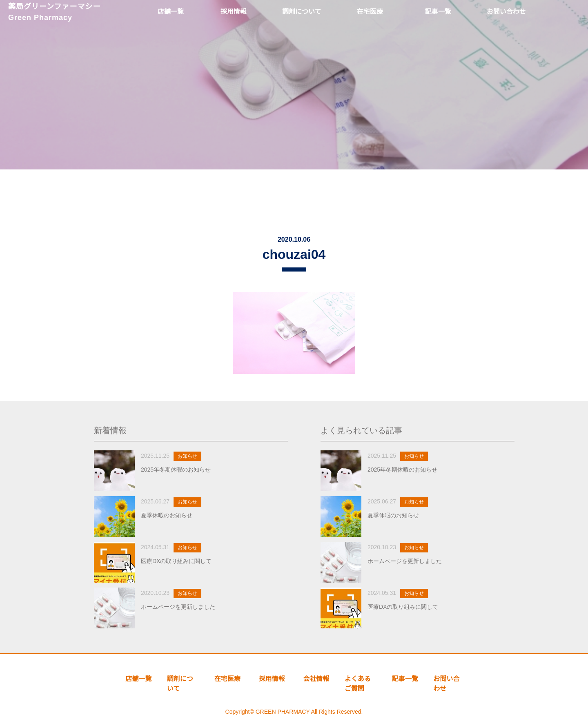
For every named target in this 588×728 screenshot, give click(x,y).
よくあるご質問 (358, 684)
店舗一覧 (138, 679)
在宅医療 (227, 679)
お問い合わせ (446, 684)
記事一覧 (405, 679)
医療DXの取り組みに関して (176, 561)
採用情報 (272, 679)
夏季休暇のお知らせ (167, 515)
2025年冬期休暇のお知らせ (176, 470)
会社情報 (316, 679)
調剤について (180, 684)
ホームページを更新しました (178, 607)
